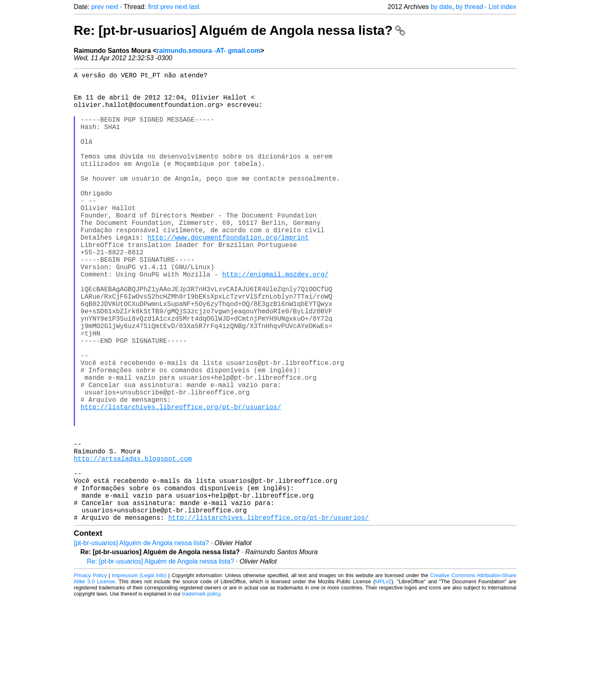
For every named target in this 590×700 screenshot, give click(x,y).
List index (502, 7)
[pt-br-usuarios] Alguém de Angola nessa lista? (141, 643)
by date (441, 7)
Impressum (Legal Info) (139, 675)
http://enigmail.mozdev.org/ (275, 320)
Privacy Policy (90, 675)
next (112, 7)
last (194, 7)
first (153, 7)
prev (98, 7)
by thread (469, 7)
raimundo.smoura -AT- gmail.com (208, 51)
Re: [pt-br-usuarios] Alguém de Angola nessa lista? (239, 30)
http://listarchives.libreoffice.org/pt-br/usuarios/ (181, 482)
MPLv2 (383, 681)
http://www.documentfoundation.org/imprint (228, 275)
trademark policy (201, 694)
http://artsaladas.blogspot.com (133, 545)
